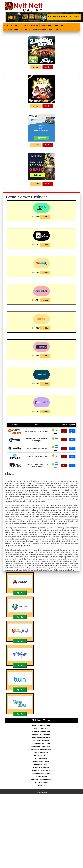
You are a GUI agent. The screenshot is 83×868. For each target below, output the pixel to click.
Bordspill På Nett (41, 758)
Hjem (6, 25)
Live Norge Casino (41, 755)
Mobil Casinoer (46, 25)
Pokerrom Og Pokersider (41, 731)
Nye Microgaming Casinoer (41, 725)
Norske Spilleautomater (41, 774)
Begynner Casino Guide (41, 771)
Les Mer (36, 67)
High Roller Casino (41, 765)
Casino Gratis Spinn (41, 783)
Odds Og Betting (41, 777)
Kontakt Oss (41, 786)
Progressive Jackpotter (41, 740)
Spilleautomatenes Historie (41, 749)
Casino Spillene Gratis (41, 728)
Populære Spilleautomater (41, 743)
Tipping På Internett (41, 752)
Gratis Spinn (59, 25)
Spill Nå (48, 67)
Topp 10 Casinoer (55, 29)
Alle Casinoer (25, 29)
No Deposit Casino (11, 29)
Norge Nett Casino (40, 29)
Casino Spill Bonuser (41, 768)
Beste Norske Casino (31, 25)
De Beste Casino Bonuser (41, 734)
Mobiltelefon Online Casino (41, 746)
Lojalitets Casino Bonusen (41, 780)
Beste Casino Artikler (41, 762)
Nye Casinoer (15, 25)
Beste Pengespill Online (41, 737)
